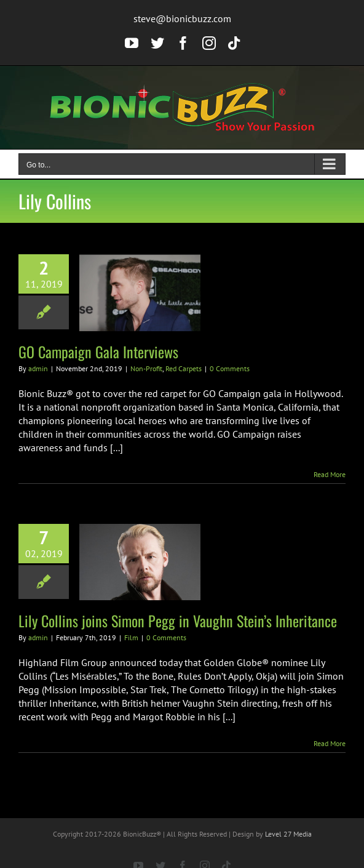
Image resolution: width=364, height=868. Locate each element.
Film (131, 637)
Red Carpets (184, 368)
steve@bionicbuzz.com (182, 18)
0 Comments (230, 368)
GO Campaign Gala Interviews (98, 352)
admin (38, 368)
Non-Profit (146, 368)
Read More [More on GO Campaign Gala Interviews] (330, 474)
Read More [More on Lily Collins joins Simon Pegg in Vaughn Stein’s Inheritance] (330, 743)
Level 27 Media (288, 834)
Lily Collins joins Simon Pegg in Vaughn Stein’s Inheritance (178, 621)
